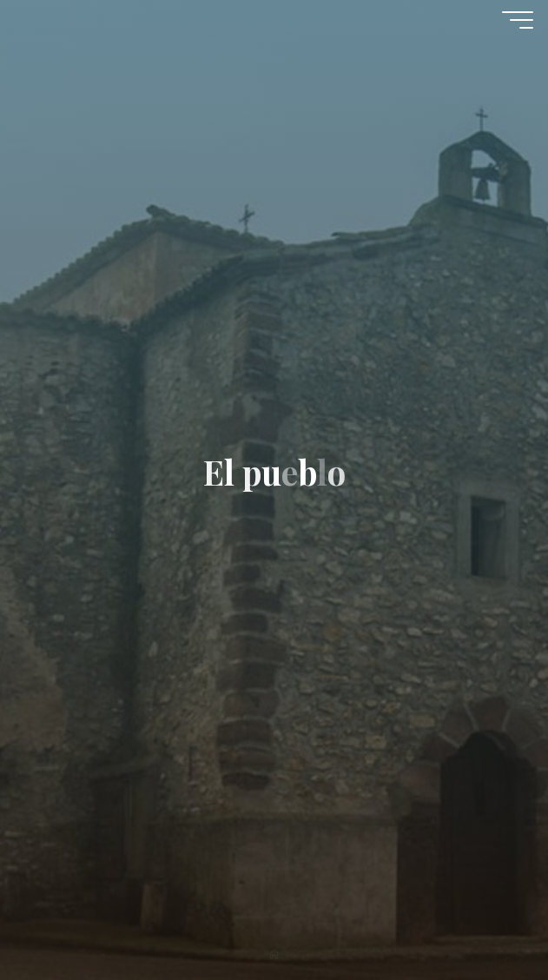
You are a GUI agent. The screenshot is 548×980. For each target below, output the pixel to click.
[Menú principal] (518, 20)
